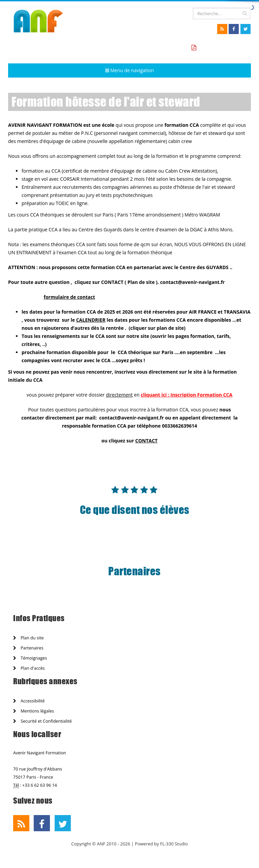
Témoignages (30, 658)
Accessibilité (29, 701)
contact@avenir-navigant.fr (132, 418)
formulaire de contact (69, 297)
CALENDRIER (91, 320)
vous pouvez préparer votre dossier (80, 395)
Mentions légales (34, 711)
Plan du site (28, 638)
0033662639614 (179, 426)
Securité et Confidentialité (42, 721)
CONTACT (146, 441)
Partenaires (28, 648)
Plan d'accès (29, 668)
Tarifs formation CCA (223, 48)
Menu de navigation (130, 70)
